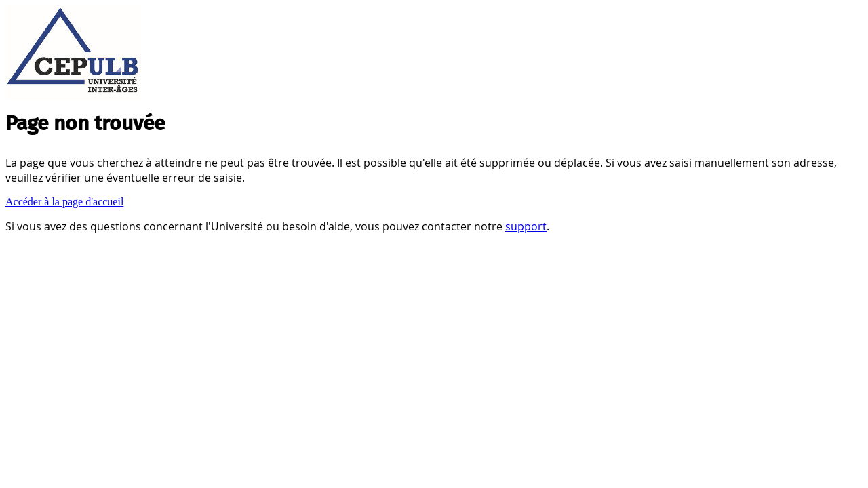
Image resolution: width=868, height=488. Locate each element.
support (526, 226)
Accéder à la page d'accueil (64, 202)
